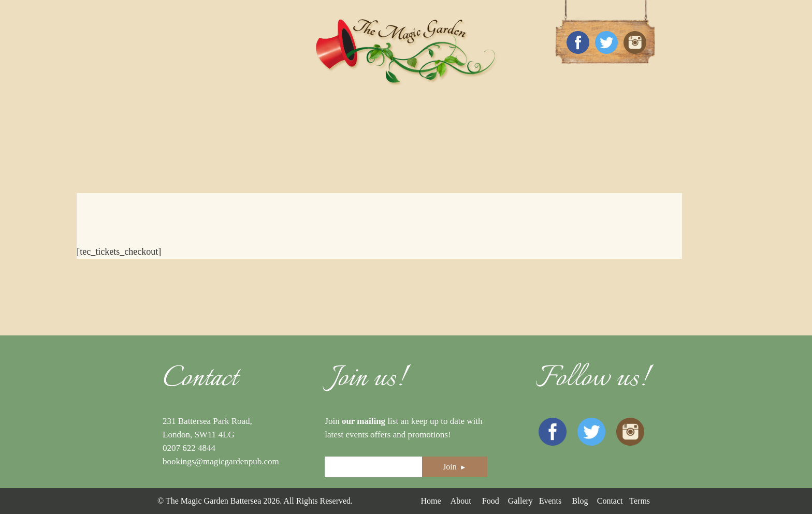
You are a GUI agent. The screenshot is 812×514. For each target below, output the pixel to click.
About (461, 501)
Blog (580, 501)
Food (491, 501)
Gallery (520, 501)
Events (550, 501)
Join (455, 467)
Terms (640, 501)
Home (431, 501)
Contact (610, 501)
